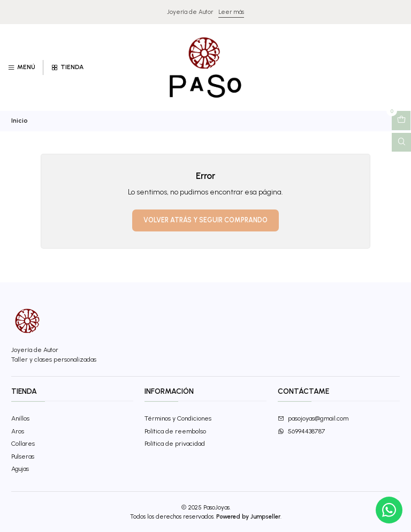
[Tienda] (67, 68)
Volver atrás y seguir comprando (205, 220)
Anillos (20, 418)
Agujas (20, 469)
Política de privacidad (175, 443)
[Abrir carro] (401, 121)
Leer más (231, 12)
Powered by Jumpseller (248, 516)
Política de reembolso (175, 431)
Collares (23, 443)
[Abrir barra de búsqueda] (401, 143)
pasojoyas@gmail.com (313, 418)
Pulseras (23, 456)
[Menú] (22, 68)
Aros (18, 431)
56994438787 (302, 431)
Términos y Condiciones (178, 418)
